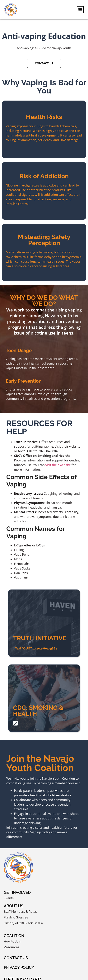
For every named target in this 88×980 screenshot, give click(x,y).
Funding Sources (16, 917)
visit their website (58, 465)
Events (9, 898)
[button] (80, 10)
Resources (12, 947)
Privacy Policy (19, 968)
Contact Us (16, 958)
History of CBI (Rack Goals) (23, 923)
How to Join (12, 941)
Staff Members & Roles (20, 912)
